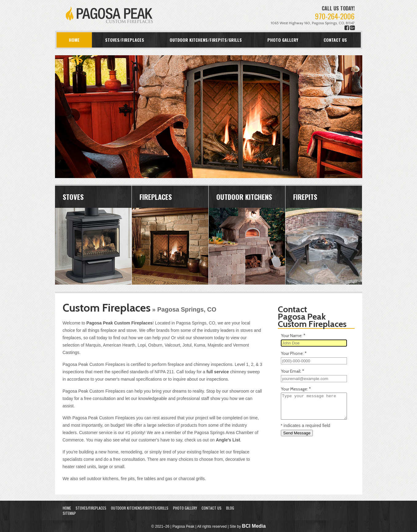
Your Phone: (294, 353)
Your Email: (293, 371)
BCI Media (254, 526)
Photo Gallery (283, 40)
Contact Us (335, 40)
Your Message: (296, 389)
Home (74, 40)
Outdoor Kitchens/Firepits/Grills (206, 40)
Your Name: (293, 336)
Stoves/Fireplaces (125, 40)
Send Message (297, 433)
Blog (230, 508)
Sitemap (69, 513)
